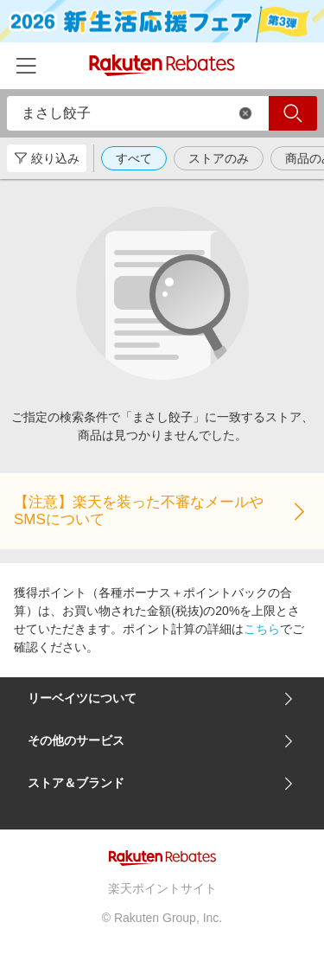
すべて (134, 158)
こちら (262, 629)
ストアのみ (219, 158)
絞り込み (47, 158)
